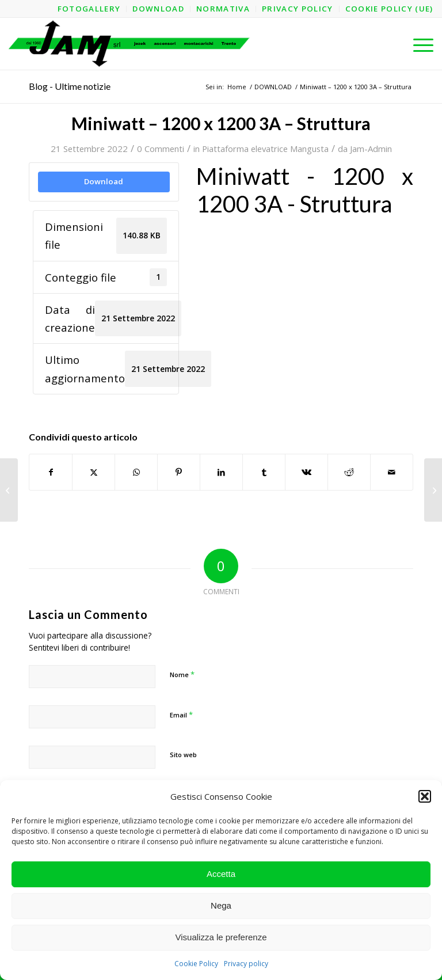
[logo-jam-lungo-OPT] (130, 44)
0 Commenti (161, 149)
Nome (182, 674)
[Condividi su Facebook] (51, 472)
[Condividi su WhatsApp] (136, 472)
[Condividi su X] (94, 472)
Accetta (221, 874)
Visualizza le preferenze (221, 937)
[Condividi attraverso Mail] (392, 472)
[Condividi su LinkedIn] (221, 472)
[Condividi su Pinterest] (179, 472)
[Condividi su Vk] (306, 472)
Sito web (183, 755)
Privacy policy (246, 964)
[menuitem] (89, 9)
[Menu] (418, 44)
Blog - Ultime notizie (70, 86)
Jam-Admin (371, 149)
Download (104, 181)
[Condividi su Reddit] (349, 472)
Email (181, 715)
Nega (221, 905)
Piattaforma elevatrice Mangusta (265, 149)
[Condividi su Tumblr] (264, 472)
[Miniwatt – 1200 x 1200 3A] (433, 490)
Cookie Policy (196, 964)
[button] (425, 796)
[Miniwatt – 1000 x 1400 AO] (9, 490)
